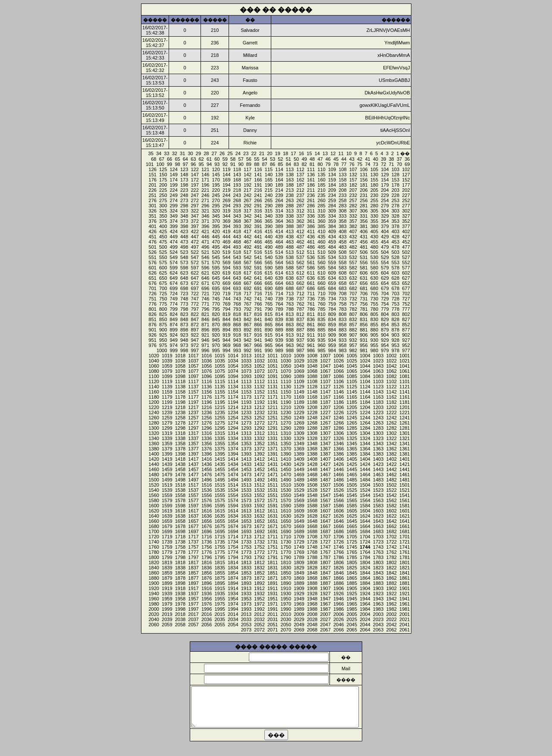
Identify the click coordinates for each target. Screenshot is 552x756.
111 (311, 169)
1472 (259, 475)
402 (406, 231)
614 (279, 273)
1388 (312, 454)
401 (153, 226)
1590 (286, 506)
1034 (233, 361)
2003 (378, 614)
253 (395, 200)
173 (184, 180)
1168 (312, 397)
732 (353, 299)
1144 (365, 392)
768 (237, 304)
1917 (193, 588)
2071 (273, 630)
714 (279, 294)
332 (353, 216)
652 (406, 283)
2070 (286, 630)
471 (205, 242)
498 (184, 247)
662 (300, 283)
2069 (299, 630)
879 (385, 330)
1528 (312, 490)
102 (406, 169)
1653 (246, 521)
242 (248, 195)
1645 (352, 521)
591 (258, 268)
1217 (193, 407)
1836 (207, 568)
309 (332, 211)
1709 (299, 537)
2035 (220, 619)
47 (320, 159)
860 (321, 325)
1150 (286, 392)
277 (406, 206)
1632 (259, 516)
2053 (246, 625)
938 (290, 340)
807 (353, 314)
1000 (162, 350)
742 (248, 299)
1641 (405, 521)
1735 (220, 542)
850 (163, 319)
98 (177, 164)
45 (336, 159)
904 (385, 335)
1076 (207, 371)
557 (353, 262)
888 (290, 330)
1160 (154, 392)
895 (216, 330)
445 (216, 237)
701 (153, 288)
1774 (233, 552)
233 (342, 195)
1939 (167, 594)
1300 (154, 428)
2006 (339, 614)
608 (342, 273)
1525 (352, 490)
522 (194, 252)
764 (279, 304)
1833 (246, 568)
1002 (391, 356)
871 (205, 325)
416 (258, 231)
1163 (378, 397)
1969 (299, 604)
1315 (220, 433)
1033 (246, 361)
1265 (352, 423)
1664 (365, 526)
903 (395, 335)
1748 (312, 547)
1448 (312, 469)
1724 (365, 542)
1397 (193, 454)
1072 (259, 371)
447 (194, 237)
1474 (233, 475)
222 (194, 190)
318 (237, 211)
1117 (193, 381)
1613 (246, 511)
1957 (193, 599)
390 (269, 226)
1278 (180, 423)
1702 (391, 537)
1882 (391, 583)
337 (300, 216)
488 (290, 247)
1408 (312, 459)
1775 (220, 552)
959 (332, 345)
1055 (220, 366)
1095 (220, 376)
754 (385, 304)
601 (153, 268)
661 (311, 283)
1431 (273, 464)
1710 (286, 537)
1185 (352, 402)
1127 (325, 387)
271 (205, 200)
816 (258, 314)
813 (290, 314)
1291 (273, 428)
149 (173, 175)
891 (258, 330)
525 (163, 252)
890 (269, 330)
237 (300, 195)
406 (364, 231)
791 (258, 309)
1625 (352, 516)
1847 (325, 573)
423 (184, 231)
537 (300, 257)
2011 (273, 614)
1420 (154, 459)
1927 (325, 594)
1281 (405, 428)
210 (321, 190)
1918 (180, 588)
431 (364, 237)
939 (279, 340)
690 (269, 288)
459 (332, 242)
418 (237, 231)
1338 (180, 438)
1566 (339, 500)
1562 (391, 500)
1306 (339, 433)
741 (258, 299)
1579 (167, 500)
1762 (391, 552)
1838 (180, 568)
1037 (193, 361)
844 (226, 319)
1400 (154, 454)
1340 (154, 438)
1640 (154, 516)
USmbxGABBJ (394, 80)
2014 (233, 614)
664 (279, 283)
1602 (391, 511)
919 (226, 335)
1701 (405, 537)
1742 (391, 547)
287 (300, 206)
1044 (365, 366)
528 (395, 257)
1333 (246, 438)
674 (173, 283)
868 (237, 325)
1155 (220, 392)
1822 (391, 568)
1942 (391, 599)
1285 (352, 428)
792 (248, 309)
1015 (220, 356)
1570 (286, 500)
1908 (312, 588)
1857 (193, 573)
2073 (246, 630)
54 (265, 159)
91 (233, 164)
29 (198, 153)
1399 (167, 454)
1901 (405, 588)
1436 (207, 464)
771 (205, 304)
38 (392, 159)
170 (216, 180)
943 (237, 340)
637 (300, 278)
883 (342, 330)
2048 (312, 625)
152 (406, 180)
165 (269, 180)
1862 (391, 578)
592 (248, 268)
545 (216, 257)
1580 (154, 500)
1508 (312, 485)
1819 (167, 562)
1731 (273, 542)
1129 (299, 387)
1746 (339, 547)
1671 (273, 526)
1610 (286, 511)
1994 (233, 609)
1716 (207, 537)
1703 (378, 537)
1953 (246, 599)
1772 (259, 552)
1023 (378, 361)
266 (258, 200)
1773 (246, 552)
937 (300, 340)
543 (237, 257)
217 (248, 190)
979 (385, 350)
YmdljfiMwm (397, 43)
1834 (233, 568)
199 (173, 185)
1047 (325, 366)
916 (258, 335)
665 (269, 283)
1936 (207, 594)
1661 (405, 526)
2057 (193, 625)
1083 (378, 376)
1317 (193, 433)
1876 (207, 578)
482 (353, 247)
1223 (378, 412)
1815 (220, 562)
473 (184, 242)
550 (163, 257)
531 (364, 257)
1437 (193, 464)
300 (163, 206)
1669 (299, 526)
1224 (365, 412)
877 (406, 330)
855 (374, 325)
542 (248, 257)
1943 (378, 599)
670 (216, 283)
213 (290, 190)
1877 (193, 578)
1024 (365, 361)
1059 (167, 366)
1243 (378, 418)
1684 (365, 531)
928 (395, 340)
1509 (299, 485)
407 (353, 231)
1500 (154, 480)
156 (364, 180)
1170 (286, 397)
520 (216, 252)
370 (216, 221)
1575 (220, 500)
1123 (378, 387)
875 (163, 325)
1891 (273, 583)
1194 (233, 402)
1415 (220, 459)
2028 (312, 619)
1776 (207, 552)
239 (279, 195)
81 (312, 164)
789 (279, 309)
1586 (339, 506)
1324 (365, 438)
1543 (378, 495)
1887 (325, 583)
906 (364, 335)
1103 (378, 381)
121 (205, 169)
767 (248, 304)
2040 (154, 619)
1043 (378, 366)
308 (342, 211)
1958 (180, 599)
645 (216, 278)
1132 (259, 387)
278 (395, 206)
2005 (352, 614)
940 (269, 340)
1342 (391, 444)
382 (353, 226)
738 (290, 299)
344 (226, 216)
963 (290, 345)
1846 (339, 573)
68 (154, 159)
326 (153, 211)
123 (184, 169)
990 (269, 350)
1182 (391, 402)
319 (226, 211)
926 (153, 335)
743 (237, 299)
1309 (299, 433)
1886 (339, 583)
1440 (154, 464)
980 (374, 350)
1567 (325, 500)
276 (153, 200)
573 (184, 262)
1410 (286, 459)
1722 (391, 542)
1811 (273, 562)
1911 (273, 588)
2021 (405, 619)
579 (385, 268)
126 (153, 169)
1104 (365, 381)
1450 (286, 469)
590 (269, 268)
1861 (405, 578)
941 (258, 340)
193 (237, 185)
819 (226, 314)
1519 (167, 485)
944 (226, 340)
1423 (378, 464)
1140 (154, 387)
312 (300, 211)
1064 (365, 371)
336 (311, 216)
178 (395, 185)
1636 (207, 516)
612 (300, 273)
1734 (233, 542)
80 (320, 164)
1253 (246, 418)
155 (374, 180)
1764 (365, 552)
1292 (259, 428)
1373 (246, 449)
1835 (220, 568)
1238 (180, 412)
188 (290, 185)
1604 (365, 511)
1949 (299, 599)
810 (321, 314)
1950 (286, 599)
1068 (312, 371)
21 (262, 153)
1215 (220, 407)
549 (173, 257)
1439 (167, 464)
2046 (339, 625)
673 (184, 283)
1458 (180, 469)
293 (237, 206)
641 (258, 278)
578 (395, 268)
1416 (207, 459)
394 (226, 226)
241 (258, 195)
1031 (273, 361)
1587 (325, 506)
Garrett (250, 43)
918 (237, 335)
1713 (246, 537)
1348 (312, 444)
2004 (365, 614)
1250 (286, 418)
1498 (180, 480)
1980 (154, 604)
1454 (233, 469)
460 (321, 242)
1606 (339, 511)
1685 (352, 531)
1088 (312, 376)
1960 (154, 599)
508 (342, 252)
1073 (246, 371)
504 (385, 252)
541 (258, 257)
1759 (167, 547)
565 (269, 262)
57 (241, 159)
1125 (352, 387)
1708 (312, 537)
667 (248, 283)
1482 (391, 480)
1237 (193, 412)
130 (374, 175)
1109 (299, 381)
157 (353, 180)
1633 (246, 516)
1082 (391, 376)
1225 (352, 412)
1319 (167, 433)
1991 (273, 609)
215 (269, 190)
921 (205, 335)
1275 (220, 423)
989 (279, 350)
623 (184, 273)
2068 (312, 630)
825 (163, 314)
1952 (259, 599)
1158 (180, 392)
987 (300, 350)
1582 (391, 506)
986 (311, 350)
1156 (207, 392)
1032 (259, 361)
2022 (391, 619)
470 (216, 242)
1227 (325, 412)
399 (173, 226)
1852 (259, 573)
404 (385, 231)
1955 (220, 599)
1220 (154, 407)
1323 (378, 438)
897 (194, 330)
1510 (286, 485)
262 (300, 200)
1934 (233, 594)
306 (364, 211)
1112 (259, 381)
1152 (259, 392)
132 (353, 175)
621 (205, 273)
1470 (286, 475)
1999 (167, 609)
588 (290, 268)
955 (374, 345)
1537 (193, 490)
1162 (391, 397)
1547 (325, 495)
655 (374, 283)
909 (332, 335)
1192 (259, 402)
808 (342, 314)
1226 (339, 412)
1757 (193, 547)
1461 (405, 475)
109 (332, 169)
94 (209, 164)
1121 (405, 387)
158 (342, 180)
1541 (405, 495)
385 (321, 226)
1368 (312, 449)
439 (279, 237)
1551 (273, 495)
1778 (180, 552)
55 (257, 159)
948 (184, 340)
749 (173, 299)
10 (349, 153)
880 (374, 330)
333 (342, 216)
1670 (286, 526)
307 (353, 211)
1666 (339, 526)
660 (321, 283)
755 (374, 304)
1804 (365, 562)
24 (238, 153)
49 (304, 159)
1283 (378, 428)
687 (300, 288)
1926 (339, 594)
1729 (299, 542)
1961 (405, 604)
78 (336, 164)
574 (173, 262)
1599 (167, 506)
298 (184, 206)
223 (184, 190)
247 (194, 195)
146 (205, 175)
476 (153, 242)
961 (311, 345)
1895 (220, 583)
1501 (405, 485)
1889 (299, 583)
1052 (259, 366)
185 (321, 185)
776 (153, 304)
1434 (233, 464)
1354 (233, 444)
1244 (365, 418)
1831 (273, 568)
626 (153, 273)
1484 (365, 480)
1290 (286, 428)
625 (163, 273)
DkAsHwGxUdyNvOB (387, 93)
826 (153, 314)
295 (216, 206)
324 (173, 211)
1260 (154, 418)
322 (194, 211)
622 (194, 273)
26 (222, 153)
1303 (378, 433)
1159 (167, 392)
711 (311, 294)
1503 (378, 485)
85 (280, 164)
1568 (312, 500)
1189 (299, 402)
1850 (286, 573)
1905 (352, 588)
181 (364, 185)
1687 (325, 531)
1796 (207, 557)
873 (184, 325)
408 (342, 231)
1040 (154, 361)
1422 (391, 464)
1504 (365, 485)
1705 (352, 537)
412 (300, 231)
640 (269, 278)
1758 (180, 547)
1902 (391, 588)
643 (237, 278)
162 (300, 180)
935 (321, 340)
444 (226, 237)
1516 (207, 485)
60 (217, 159)
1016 (207, 356)
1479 (167, 475)
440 (269, 237)
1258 (180, 418)
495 (216, 247)
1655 (220, 521)
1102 (391, 381)
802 (406, 314)
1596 (207, 506)
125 (163, 169)
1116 (207, 381)
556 (364, 262)
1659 (167, 521)
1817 (193, 562)
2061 (405, 630)
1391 (273, 454)
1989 (299, 609)
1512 (259, 485)
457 (353, 242)
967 (248, 345)
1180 (154, 397)
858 (342, 325)
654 (385, 283)
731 (364, 299)
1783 (378, 557)
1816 (207, 562)
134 (332, 175)
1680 (154, 526)
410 (321, 231)
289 (279, 206)
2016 (207, 614)
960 (321, 345)
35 (151, 153)
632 (353, 278)
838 (290, 319)
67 (162, 159)
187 (300, 185)
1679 (167, 526)
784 (332, 309)
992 (248, 350)
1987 (325, 609)
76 (352, 164)
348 (184, 216)
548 (184, 257)
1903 (378, 588)
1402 (391, 459)
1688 (312, 531)
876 (153, 325)
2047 (325, 625)
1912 (259, 588)
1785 (352, 557)
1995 (220, 609)
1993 (246, 609)
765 (269, 304)
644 (226, 278)
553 (395, 262)
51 (289, 159)
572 (194, 262)
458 (342, 242)
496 (205, 247)
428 (395, 237)
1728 (312, 542)
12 (333, 153)
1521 (405, 490)
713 (290, 294)
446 (205, 237)
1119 (167, 381)
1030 (286, 361)
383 (342, 226)
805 (374, 314)
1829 (299, 568)
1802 (391, 562)
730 (374, 299)
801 (153, 309)
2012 (259, 614)
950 (163, 340)
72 (383, 164)
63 (193, 159)
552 (406, 262)
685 (321, 288)
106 (364, 169)
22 (254, 153)
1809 (299, 562)
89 (249, 164)
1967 (325, 604)
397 (194, 226)
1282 (391, 428)
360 (321, 221)
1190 (286, 402)
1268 (312, 423)
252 (406, 200)
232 (353, 195)
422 (194, 231)
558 (342, 262)
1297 (193, 428)
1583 (378, 506)
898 (184, 330)
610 (321, 273)
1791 (273, 557)
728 (395, 299)
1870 (286, 578)
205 (374, 190)
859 (332, 325)
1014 (233, 356)
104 (385, 169)
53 (273, 159)
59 (225, 159)
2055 (220, 625)
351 (153, 216)
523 (184, 252)
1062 (391, 371)
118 (237, 169)
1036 (207, 361)
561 (311, 262)
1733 (246, 542)
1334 (233, 438)
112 (300, 169)
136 (311, 175)
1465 (352, 475)
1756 (207, 547)
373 (184, 221)
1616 (207, 511)
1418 (180, 459)
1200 (154, 402)
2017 (193, 614)
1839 (167, 568)
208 (342, 190)
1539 (167, 490)
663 (290, 283)
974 (173, 345)
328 (395, 216)
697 (194, 288)
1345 (352, 444)
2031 (273, 619)
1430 (286, 464)
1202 (391, 407)
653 (395, 283)
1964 (365, 604)
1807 (325, 562)
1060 (154, 366)
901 (153, 330)
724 (173, 294)
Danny (250, 130)
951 (153, 340)
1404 (365, 459)
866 (258, 325)
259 (332, 200)
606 (364, 273)
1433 (246, 464)
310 (321, 211)
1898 (180, 583)
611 (311, 273)
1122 (391, 387)
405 (374, 231)
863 (290, 325)
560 (321, 262)
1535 (220, 490)
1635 (220, 516)
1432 (259, 464)
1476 (207, 475)
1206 (339, 407)
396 (205, 226)
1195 (220, 402)
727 (406, 299)
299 (173, 206)
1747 (325, 547)
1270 (286, 423)
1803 (378, 562)
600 (163, 268)
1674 (233, 526)
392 (248, 226)
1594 (233, 506)
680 (374, 288)
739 (279, 299)
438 (290, 237)
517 (248, 252)
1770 (286, 552)
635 (321, 278)
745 (216, 299)
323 (184, 211)
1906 (339, 588)
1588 (312, 506)
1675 (220, 526)
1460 (154, 469)
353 (395, 221)
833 (342, 319)
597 (194, 268)
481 (364, 247)
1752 (259, 547)
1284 (365, 428)
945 (216, 340)
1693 (246, 531)
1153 (246, 392)
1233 (246, 412)
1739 (167, 542)
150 (163, 175)
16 (301, 153)
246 (205, 195)
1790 (286, 557)
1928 (312, 594)
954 (385, 345)
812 (300, 314)
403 (395, 231)
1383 (378, 454)
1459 (167, 469)
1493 (246, 480)
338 (290, 216)
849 (173, 319)
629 (385, 278)
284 (332, 206)
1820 (154, 562)
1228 (312, 412)
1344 (365, 444)
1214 (233, 407)
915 (269, 335)
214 (279, 190)
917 (248, 335)
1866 (339, 578)
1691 (273, 531)
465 (269, 242)
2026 (339, 619)
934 (332, 340)
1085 (352, 376)
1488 (312, 480)
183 (342, 185)
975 (163, 345)
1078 (180, 371)
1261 (405, 423)
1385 (352, 454)
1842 (391, 573)
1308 (312, 433)
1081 (405, 376)
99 (169, 164)
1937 (193, 594)
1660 (154, 521)
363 (290, 221)
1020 (154, 356)
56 (249, 159)
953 (395, 345)
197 (194, 185)
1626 (339, 516)
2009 (299, 614)
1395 (220, 454)
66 (169, 159)
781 (364, 309)
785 (321, 309)
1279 (167, 423)
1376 (207, 449)
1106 (339, 381)
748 (184, 299)
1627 (325, 516)
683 (342, 288)
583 (342, 268)
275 (163, 200)
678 (395, 288)
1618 (180, 511)
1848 (312, 573)
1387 (325, 454)
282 (353, 206)
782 (353, 309)
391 (258, 226)
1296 (207, 428)
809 (332, 314)
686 (311, 288)
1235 (220, 412)
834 (332, 319)
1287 (325, 428)
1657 (193, 521)
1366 (339, 449)
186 (311, 185)
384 (332, 226)
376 (153, 221)
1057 (193, 366)
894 (226, 330)
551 (153, 257)
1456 (207, 469)
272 (194, 200)
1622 (391, 516)
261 (311, 200)
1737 (193, 542)
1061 (405, 371)
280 (374, 206)
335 (321, 216)
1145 (352, 392)
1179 (167, 397)
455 (374, 242)
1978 (180, 604)
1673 (246, 526)
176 (153, 180)
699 (173, 288)
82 (304, 164)
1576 (207, 500)
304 (385, 211)
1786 (339, 557)
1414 (233, 459)
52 (280, 159)
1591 (273, 506)
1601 (405, 511)
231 (364, 195)
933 (342, 340)
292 (248, 206)
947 (194, 340)
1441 (405, 469)
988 (290, 350)
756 (364, 304)
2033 (246, 619)
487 (300, 247)
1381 (405, 454)
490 (269, 247)
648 (184, 278)
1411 (273, 459)
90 (241, 164)
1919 (167, 588)
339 (279, 216)
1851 (273, 573)
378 (395, 226)
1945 (352, 599)
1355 (220, 444)
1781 (405, 557)
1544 (365, 495)
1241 (405, 418)
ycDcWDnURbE (393, 143)
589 (279, 268)
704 (385, 294)
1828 (312, 568)
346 (205, 216)
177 (406, 185)
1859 (167, 573)
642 (248, 278)
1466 (339, 475)
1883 (378, 583)
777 (406, 309)
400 (163, 226)
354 (385, 221)
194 (226, 185)
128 (395, 175)
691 (258, 288)
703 (395, 294)
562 (300, 262)
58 (233, 159)
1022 (391, 361)
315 (269, 211)
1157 (193, 392)
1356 (207, 444)
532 (353, 257)
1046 (339, 366)
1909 (299, 588)
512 (300, 252)
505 (374, 252)
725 (163, 294)
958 (342, 345)
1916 (207, 588)
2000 (154, 609)
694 (226, 288)
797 (194, 309)
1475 (220, 475)
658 (342, 283)
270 (216, 200)
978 (395, 350)
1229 (299, 412)
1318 (180, 433)
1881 (405, 583)
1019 (167, 356)
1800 (154, 557)
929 (385, 340)
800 (163, 309)
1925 (352, 594)
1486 (339, 480)
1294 (233, 428)
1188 (312, 402)
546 (205, 257)
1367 (325, 449)
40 (376, 159)
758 (342, 304)
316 (258, 211)
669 (226, 283)
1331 (273, 438)
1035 (220, 361)
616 (258, 273)
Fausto (250, 80)
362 (300, 221)
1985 (352, 609)
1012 (259, 356)
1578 (180, 500)
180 (374, 185)
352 (406, 221)
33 (166, 153)
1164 (365, 397)
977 (406, 350)
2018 (180, 614)
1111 (273, 381)
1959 (167, 599)
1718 (180, 537)
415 (269, 231)
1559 (167, 495)
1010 (286, 356)
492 (248, 247)
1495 (220, 480)
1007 (325, 356)
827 (406, 319)
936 (311, 340)
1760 (154, 547)
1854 (233, 573)
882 (353, 330)
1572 (259, 500)
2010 (286, 614)
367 (248, 221)
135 (321, 175)
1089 (299, 376)
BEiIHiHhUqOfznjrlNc (388, 118)
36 (407, 159)
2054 (233, 625)
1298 (180, 428)
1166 (339, 397)
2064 (365, 630)
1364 (365, 449)
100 (160, 164)
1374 (233, 449)
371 (205, 221)
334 (332, 216)
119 (226, 169)
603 (395, 273)
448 (184, 237)
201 (153, 185)
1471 (273, 475)
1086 (339, 376)
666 (258, 283)
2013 (246, 614)
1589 (299, 506)
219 (226, 190)
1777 (193, 552)
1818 (180, 562)
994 (226, 350)
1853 (246, 573)
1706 (339, 537)
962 (300, 345)
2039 (167, 619)
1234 (233, 412)
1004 (365, 356)
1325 (352, 438)
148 (184, 175)
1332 (259, 438)
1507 (325, 485)
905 (374, 335)
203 (395, 190)
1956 (207, 599)
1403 (378, 459)
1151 (273, 392)
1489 (299, 480)
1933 (246, 594)
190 (269, 185)
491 (258, 247)
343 (237, 216)
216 (258, 190)
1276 (207, 423)
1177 (193, 397)
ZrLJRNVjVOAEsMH (388, 30)
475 (163, 242)
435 (321, 237)
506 (364, 252)
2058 (180, 625)
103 (395, 169)
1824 (365, 568)
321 (205, 211)
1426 (339, 464)
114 (279, 169)
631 (364, 278)
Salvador (250, 30)
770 (216, 304)
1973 (246, 604)
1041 (405, 366)
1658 (180, 521)
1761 (405, 552)
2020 (154, 614)
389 (279, 226)
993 (237, 350)
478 (395, 247)
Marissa (250, 68)
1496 (207, 480)
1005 (352, 356)
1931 (273, 594)
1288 (312, 428)
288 (290, 206)
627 (406, 278)
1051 (273, 366)
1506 (339, 485)
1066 (339, 371)
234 (332, 195)
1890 (286, 583)
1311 (273, 433)
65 (177, 159)
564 (279, 262)
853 (395, 325)
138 (290, 175)
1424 (365, 464)
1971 (273, 604)
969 (226, 345)
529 (385, 257)
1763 (378, 552)
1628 (312, 516)
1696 (207, 531)
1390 (286, 454)
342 (248, 216)
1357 (193, 444)
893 (237, 330)
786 (311, 309)
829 (385, 319)
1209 (299, 407)
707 (353, 294)
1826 (339, 568)
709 (332, 294)
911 (311, 335)
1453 (246, 469)
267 (248, 200)
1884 (365, 583)
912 (300, 335)
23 (246, 153)
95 (201, 164)
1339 (167, 438)
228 (395, 195)
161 (311, 180)
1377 (193, 449)
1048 (312, 366)
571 (205, 262)
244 (226, 195)
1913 (246, 588)
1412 (259, 459)
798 (184, 309)
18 (285, 153)
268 (237, 200)
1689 (299, 531)
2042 (391, 625)
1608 (312, 511)
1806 (339, 562)
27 (214, 153)
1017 (193, 356)
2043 (378, 625)
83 (296, 164)
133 (342, 175)
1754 (233, 547)
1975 (220, 604)
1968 (312, 604)
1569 (299, 500)
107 (353, 169)
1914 (233, 588)
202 (406, 190)
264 (279, 200)
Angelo (250, 93)
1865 (352, 578)
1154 (233, 392)
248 (184, 195)
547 (194, 257)
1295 (220, 428)
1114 (233, 381)
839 (279, 319)
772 (194, 304)
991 (258, 350)
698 (184, 288)
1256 (207, 418)
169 (226, 180)
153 (395, 180)
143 (237, 175)
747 (194, 299)
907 (353, 335)
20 (270, 153)
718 (237, 294)
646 (205, 278)
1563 (378, 500)
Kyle (250, 118)
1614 (233, 511)
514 (279, 252)
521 (205, 252)
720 (216, 294)
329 (385, 216)
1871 (273, 578)
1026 (339, 361)
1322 (391, 438)
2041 (405, 625)
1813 (246, 562)
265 (269, 200)
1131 (273, 387)
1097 (193, 376)
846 (205, 319)
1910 (286, 588)
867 (248, 325)
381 (364, 226)
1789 (299, 557)
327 (406, 216)
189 (279, 185)
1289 (299, 428)
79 (328, 164)
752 (406, 304)
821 (205, 314)
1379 (167, 449)
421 (205, 231)
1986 (339, 609)
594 (226, 268)
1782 (391, 557)
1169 (299, 397)
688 (290, 288)
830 (374, 319)
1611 (273, 511)
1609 (299, 511)
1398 (180, 454)
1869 (299, 578)
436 (311, 237)
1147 (325, 392)
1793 (246, 557)
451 (153, 237)
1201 (405, 407)
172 (194, 180)
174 (173, 180)
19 (278, 153)
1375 (220, 449)
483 (342, 247)
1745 (352, 547)
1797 (193, 557)
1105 (352, 381)
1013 (246, 356)
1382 (391, 454)
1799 (167, 557)
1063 (378, 371)
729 (385, 299)
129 (385, 175)
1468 (312, 475)
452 (406, 242)
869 (226, 325)
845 (216, 319)
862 (300, 325)
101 (150, 164)
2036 (207, 619)
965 (269, 345)
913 (290, 335)
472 (194, 242)
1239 (167, 412)
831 (364, 319)
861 (311, 325)
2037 (193, 619)
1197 (193, 402)
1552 (259, 495)
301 (153, 206)
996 (205, 350)
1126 (339, 387)
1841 (405, 573)
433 (342, 237)
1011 (273, 356)
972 (194, 345)
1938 (180, 594)
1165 (352, 397)
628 (395, 278)
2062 (391, 630)
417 (248, 231)
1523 (378, 490)
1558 (180, 495)
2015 (220, 614)
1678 (180, 526)
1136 (207, 387)
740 (269, 299)
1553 (246, 495)
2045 (352, 625)
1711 (273, 537)
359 (332, 221)
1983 (378, 609)
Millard (250, 55)
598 (184, 268)
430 (374, 237)
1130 (286, 387)
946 (205, 340)
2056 (207, 625)
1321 (405, 438)
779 (385, 309)
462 (300, 242)
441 (258, 237)
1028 (312, 361)
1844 (365, 573)
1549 (299, 495)
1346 (339, 444)
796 (205, 309)
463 (290, 242)
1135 (220, 387)
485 (321, 247)
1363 (378, 449)
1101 (405, 381)
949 (173, 340)
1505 (352, 485)
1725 (352, 542)
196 (205, 185)
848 (184, 319)
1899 (167, 583)
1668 (312, 526)
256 (364, 200)
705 (374, 294)
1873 (246, 578)
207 (353, 190)
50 (296, 159)
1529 (299, 490)
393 (237, 226)
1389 (299, 454)
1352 (259, 444)
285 (321, 206)
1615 (220, 511)
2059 (167, 625)
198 (184, 185)
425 (163, 231)
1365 (352, 449)
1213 (246, 407)
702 (406, 294)
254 (385, 200)
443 (237, 237)
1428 (312, 464)
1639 (167, 516)
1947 (325, 599)
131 (364, 175)
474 (173, 242)
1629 (299, 516)
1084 (365, 376)
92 (225, 164)
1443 (378, 469)
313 (290, 211)
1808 (312, 562)
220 (216, 190)
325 (163, 211)
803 (395, 314)
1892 (259, 583)
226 (153, 190)
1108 (312, 381)
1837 (193, 568)
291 (258, 206)
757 (353, 304)
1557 (193, 495)
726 (153, 294)
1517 (193, 485)
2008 (312, 614)
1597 (193, 506)
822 (194, 314)
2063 (378, 630)
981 (364, 350)
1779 (167, 552)
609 (332, 273)
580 (374, 268)
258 (342, 200)
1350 (286, 444)
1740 (154, 542)
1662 (391, 526)
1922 (391, 594)
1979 (167, 604)
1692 (259, 531)
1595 (220, 506)
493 (237, 247)
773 (184, 304)
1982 (391, 609)
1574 (233, 500)
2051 (273, 625)
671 (205, 283)
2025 (352, 619)
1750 (286, 547)
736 (311, 299)
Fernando (250, 105)
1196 (207, 402)
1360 (154, 444)
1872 (259, 578)
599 (173, 268)
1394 (233, 454)
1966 (339, 604)
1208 (312, 407)
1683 (378, 531)
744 (226, 299)
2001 (405, 614)
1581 (405, 506)
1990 (286, 609)
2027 (325, 619)
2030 (286, 619)
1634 (233, 516)
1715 (220, 537)
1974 (233, 604)
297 (194, 206)
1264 (365, 423)
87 (265, 164)
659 (332, 283)
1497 (193, 480)
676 (153, 283)
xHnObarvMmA (394, 55)
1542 (391, 495)
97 (185, 164)
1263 (378, 423)
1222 (391, 412)
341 (258, 216)
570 (216, 262)
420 (216, 231)
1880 (154, 578)
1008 (312, 356)
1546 (339, 495)
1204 (365, 407)
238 (290, 195)
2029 (299, 619)
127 (406, 175)
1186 (339, 402)
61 (209, 159)
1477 (193, 475)
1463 (378, 475)
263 (290, 200)
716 (258, 294)
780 (374, 309)
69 (407, 164)
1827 (325, 568)
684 (332, 288)
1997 (193, 609)
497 (194, 247)
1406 (339, 459)
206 (364, 190)
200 (163, 185)
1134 (233, 387)
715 (269, 294)
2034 (233, 619)
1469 (299, 475)
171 (205, 180)
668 (237, 283)
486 (311, 247)
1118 (180, 381)
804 (385, 314)
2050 (286, 625)
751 (153, 299)
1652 (259, 521)
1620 (154, 511)
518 (237, 252)
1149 (299, 392)
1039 (167, 361)
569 (226, 262)
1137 (193, 387)
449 (173, 237)
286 (311, 206)
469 (226, 242)
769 (226, 304)
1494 (233, 480)
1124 (365, 387)
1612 (259, 511)
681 (364, 288)
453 (395, 242)
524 (173, 252)
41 (367, 159)
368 (237, 221)
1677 (193, 526)
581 (364, 268)
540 (269, 257)
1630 (286, 516)
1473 (246, 475)
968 (237, 345)
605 (374, 273)
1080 (154, 371)
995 (216, 350)
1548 (312, 495)
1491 (273, 480)
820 (216, 314)
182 (353, 185)
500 (163, 247)
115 (269, 169)
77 (344, 164)
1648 (312, 521)
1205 (352, 407)
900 (163, 330)
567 (248, 262)
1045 (352, 366)
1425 (352, 464)
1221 (405, 412)
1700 (154, 531)
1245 (352, 418)
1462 (391, 475)
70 (399, 164)
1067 (325, 371)
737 (300, 299)
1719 (167, 537)
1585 (352, 506)
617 (248, 273)
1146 (339, 392)
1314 (233, 433)
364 (279, 221)
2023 (378, 619)
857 (353, 325)
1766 (339, 552)
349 (173, 216)
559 (332, 262)
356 (364, 221)
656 (364, 283)
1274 (233, 423)
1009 (299, 356)
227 (406, 195)
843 (237, 319)
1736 (207, 542)
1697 (193, 531)
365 (269, 221)
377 (406, 226)
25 (230, 153)
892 (248, 330)
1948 (312, 599)
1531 (273, 490)
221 (205, 190)
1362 (391, 449)
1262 (391, 423)
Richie (250, 143)
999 (173, 350)
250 (163, 195)
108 (342, 169)
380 (374, 226)
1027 (325, 361)
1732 (259, 542)
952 (406, 345)
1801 (405, 562)
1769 (299, 552)
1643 (378, 521)
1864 (365, 578)
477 (406, 247)
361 (311, 221)
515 (269, 252)
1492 (259, 480)
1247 (325, 418)
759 (332, 304)
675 (163, 283)
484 (332, 247)
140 (269, 175)
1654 (233, 521)
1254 (233, 418)
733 (342, 299)
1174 (233, 397)
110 (321, 169)
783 (342, 309)
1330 (286, 438)
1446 (339, 469)
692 (248, 288)
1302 (391, 433)
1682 (391, 531)
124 (173, 169)
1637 (193, 516)
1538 (180, 490)
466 (258, 242)
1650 (286, 521)
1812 (259, 562)
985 (321, 350)
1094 (233, 376)
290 (269, 206)
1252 (259, 418)
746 (205, 299)
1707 (325, 537)
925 (163, 335)
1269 (299, 423)
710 (321, 294)
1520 (154, 485)
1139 (167, 387)
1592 (259, 506)
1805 (352, 562)
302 (406, 211)
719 (226, 294)
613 (290, 273)
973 (184, 345)
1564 (365, 500)
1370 (286, 449)
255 (374, 200)
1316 (207, 433)
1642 (391, 521)
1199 (167, 402)
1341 (405, 444)
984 (332, 350)
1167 (325, 397)
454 (385, 242)
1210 (286, 407)
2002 (391, 614)
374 (173, 221)
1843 (378, 573)
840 (269, 319)
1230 (286, 412)
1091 (273, 376)
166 (258, 180)
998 (184, 350)
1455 (220, 469)
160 (321, 180)
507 (353, 252)
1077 (193, 371)
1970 (286, 604)
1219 (167, 407)
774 (173, 304)
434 (332, 237)
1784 (365, 557)
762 (300, 304)
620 (216, 273)
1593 (246, 506)
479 (385, 247)
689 (279, 288)
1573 (246, 500)
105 (374, 169)
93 (217, 164)
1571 (273, 500)
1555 (220, 495)
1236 (207, 412)
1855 (220, 573)
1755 (220, 547)
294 (226, 206)
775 (163, 304)
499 (173, 247)
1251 (273, 418)
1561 (405, 500)
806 (364, 314)
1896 (207, 583)
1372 (259, 449)
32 (175, 153)
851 (153, 319)
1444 (365, 469)
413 (290, 231)
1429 (299, 464)
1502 (391, 485)
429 (385, 237)
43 (352, 159)
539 (279, 257)
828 (395, 319)
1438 (180, 464)
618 (237, 273)
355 (374, 221)
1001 (405, 356)
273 (184, 200)
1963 (378, 604)
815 (269, 314)
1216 (207, 407)
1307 (325, 433)
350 (163, 216)
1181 (405, 402)
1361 (405, 449)
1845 (352, 573)
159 (332, 180)
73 (376, 164)
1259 (167, 418)
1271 (273, 423)
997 (194, 350)
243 (237, 195)
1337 (193, 438)
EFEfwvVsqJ (396, 68)
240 (269, 195)
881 (364, 330)
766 (258, 304)
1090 (286, 376)
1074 (233, 371)
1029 (299, 361)
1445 (352, 469)
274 (173, 200)
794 (226, 309)
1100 (154, 376)
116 (258, 169)
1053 (246, 366)
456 (364, 242)
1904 (365, 588)
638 (290, 278)
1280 (154, 423)
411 (311, 231)
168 (237, 180)
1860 (154, 573)
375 (163, 221)
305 (374, 211)
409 (332, 231)
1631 (273, 516)
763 (290, 304)
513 (290, 252)
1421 (405, 464)
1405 (352, 459)
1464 (365, 475)
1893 (246, 583)
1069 (299, 371)
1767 (325, 552)
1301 (405, 433)
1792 (259, 557)
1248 (312, 418)
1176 (207, 397)
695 (216, 288)
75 (360, 164)
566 (258, 262)
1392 (259, 454)
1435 (220, 464)
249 (173, 195)
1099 (167, 376)
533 (342, 257)
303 (395, 211)
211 (311, 190)
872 (194, 325)
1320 (154, 433)
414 (279, 231)
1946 (339, 599)
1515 (220, 485)
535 (321, 257)
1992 (259, 609)
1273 (246, 423)
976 (153, 345)
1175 (220, 397)
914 (279, 335)
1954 (233, 599)
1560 (154, 495)
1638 (180, 516)
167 (248, 180)
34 (159, 153)
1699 (167, 531)
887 (300, 330)
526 (153, 252)
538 (290, 257)
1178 (180, 397)
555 (374, 262)
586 (311, 268)
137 (300, 175)
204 (385, 190)
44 (344, 159)
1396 (207, 454)
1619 (167, 511)
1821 (405, 568)
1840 (154, 568)
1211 (273, 407)
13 (325, 153)
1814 (233, 562)
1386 (339, 454)
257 (353, 200)
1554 (233, 495)
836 (311, 319)
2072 (259, 630)
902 (406, 335)
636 (311, 278)
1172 (259, 397)
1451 (273, 469)
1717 (193, 537)
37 (399, 159)
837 (300, 319)
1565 (352, 500)
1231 (273, 412)
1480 (154, 475)
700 (163, 288)
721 (205, 294)
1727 (325, 542)
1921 (405, 594)
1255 (220, 418)
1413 (246, 459)
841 (258, 319)
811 (311, 314)
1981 (405, 609)
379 (385, 226)
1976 (207, 604)
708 (342, 294)
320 (216, 211)
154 (385, 180)
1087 (325, 376)
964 (279, 345)
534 (332, 257)
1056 (207, 366)
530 (374, 257)
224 (173, 190)
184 (332, 185)
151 (153, 175)
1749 (299, 547)
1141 (405, 392)
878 (395, 330)
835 (321, 319)
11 (341, 153)
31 (182, 153)
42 (360, 159)
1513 (246, 485)
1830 (286, 568)
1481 (405, 480)
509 (332, 252)
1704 (365, 537)
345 (216, 216)
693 (237, 288)
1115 (220, 381)
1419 (167, 459)
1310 (286, 433)
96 (193, 164)
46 (328, 159)
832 (353, 319)
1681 (405, 531)
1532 (259, 490)
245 (216, 195)
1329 (299, 438)
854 (385, 325)
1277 (193, 423)
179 (385, 185)
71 (392, 164)
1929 (299, 594)
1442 (391, 469)
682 (353, 288)
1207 (325, 407)
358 (342, 221)
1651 (273, 521)
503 (395, 252)
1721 (405, 542)
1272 (259, 423)
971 (205, 345)
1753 (246, 547)
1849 (299, 573)
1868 (312, 578)
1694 (233, 531)
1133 (246, 387)
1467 (325, 475)
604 (385, 273)
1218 (180, 407)
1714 (233, 537)
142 (248, 175)
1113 (246, 381)
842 (248, 319)
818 (237, 314)
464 (279, 242)
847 (194, 319)
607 (353, 273)
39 (383, 159)
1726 (339, 542)
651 (153, 278)
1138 (180, 387)
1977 (193, 604)
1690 (286, 531)
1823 (378, 568)
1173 (246, 397)
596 (205, 268)
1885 (352, 583)
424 (173, 231)
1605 (352, 511)
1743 (378, 547)
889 (279, 330)
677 (406, 288)
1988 (312, 609)
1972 (259, 604)
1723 (378, 542)
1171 (273, 397)
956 (364, 345)
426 (153, 231)
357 (353, 221)
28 (206, 153)
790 (269, 309)
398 (184, 226)
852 (406, 325)
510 (321, 252)
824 (173, 314)
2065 (352, 630)
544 (226, 257)
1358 (180, 444)
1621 (405, 516)
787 (300, 309)
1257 (193, 418)
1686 (339, 531)
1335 (220, 438)
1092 (259, 376)
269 (226, 200)
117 (248, 169)
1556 (207, 495)
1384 (365, 454)
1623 (378, 516)
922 (194, 335)
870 (216, 325)
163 (290, 180)
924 (173, 335)
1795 (220, 557)
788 (290, 309)
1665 (352, 526)
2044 (365, 625)
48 (312, 159)
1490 (286, 480)
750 (163, 299)
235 (321, 195)
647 (194, 278)
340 (269, 216)
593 (237, 268)
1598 (180, 506)
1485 (352, 480)
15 (309, 153)
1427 (325, 464)
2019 (167, 614)
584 (332, 268)
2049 (299, 625)
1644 (365, 521)
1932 (259, 594)
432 (353, 237)
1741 (405, 547)
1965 (352, 604)
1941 (405, 599)
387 (300, 226)
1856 (207, 573)
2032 (259, 619)
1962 (391, 604)
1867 (325, 578)
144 (226, 175)
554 (385, 262)
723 (184, 294)
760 (321, 304)
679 (385, 288)
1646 (339, 521)
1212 (259, 407)
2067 (325, 630)
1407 (325, 459)
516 (258, 252)
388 (290, 226)
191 (258, 185)
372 (194, 221)
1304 (365, 433)
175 (163, 180)
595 (216, 268)
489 (279, 247)
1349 (299, 444)
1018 (180, 356)
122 (194, 169)
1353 (246, 444)
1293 (246, 428)
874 (173, 325)
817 (248, 314)
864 (279, 325)
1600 (154, 506)
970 (216, 345)
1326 (339, 438)
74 (367, 164)
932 (353, 340)
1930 (286, 594)
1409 (299, 459)
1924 (365, 594)
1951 (273, 599)
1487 (325, 480)
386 (311, 226)
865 (269, 325)
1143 (378, 392)
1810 (286, 562)
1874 (233, 578)
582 (353, 268)
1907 (325, 588)
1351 (273, 444)
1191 (273, 402)
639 (279, 278)
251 (153, 195)
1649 (299, 521)
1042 (391, 366)
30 (190, 153)
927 (406, 340)
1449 (299, 469)
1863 (378, 578)
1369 (299, 449)
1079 (167, 371)
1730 (286, 542)
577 (406, 268)
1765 (352, 552)
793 (237, 309)
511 (311, 252)
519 (226, 252)
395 (216, 226)
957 (353, 345)
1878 (180, 578)
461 (311, 242)
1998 (180, 609)
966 (258, 345)
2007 (325, 614)
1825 (352, 568)
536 (311, 257)
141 (258, 175)
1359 (167, 444)
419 (226, 231)
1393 (246, 454)
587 (300, 268)
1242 (391, 418)
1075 (220, 371)
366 (258, 221)
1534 (233, 490)
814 (279, 314)
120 (216, 169)
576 (153, 262)
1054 (233, 366)
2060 (154, 625)
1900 (154, 583)
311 (311, 211)
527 (406, 257)
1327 (325, 438)
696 (205, 288)
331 (364, 216)
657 (353, 283)
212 (300, 190)
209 (332, 190)
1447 (325, 469)
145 (216, 175)
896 (205, 330)
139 (279, 175)
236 (311, 195)
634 (332, 278)
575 (163, 262)
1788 (312, 557)
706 (364, 294)
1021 (405, 361)
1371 (273, 449)
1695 (220, 531)
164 (279, 180)
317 (248, 211)
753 (395, 304)
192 (248, 185)
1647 (325, 521)
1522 (391, 490)
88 (257, 164)
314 (279, 211)
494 (226, 247)
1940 (154, 594)
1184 (365, 402)
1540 (154, 490)
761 (311, 304)
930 (374, 340)
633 (342, 278)
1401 (405, 459)
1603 (378, 511)
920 (216, 335)
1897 (193, 583)
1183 (378, 402)
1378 (180, 449)
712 (300, 294)
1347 (325, 444)
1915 (220, 588)
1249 (299, 418)
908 (342, 335)
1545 (352, 495)
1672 (259, 526)
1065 (352, 371)
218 (237, 190)
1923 (378, 594)
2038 (180, 619)
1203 (378, 407)
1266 (339, 423)
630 (374, 278)
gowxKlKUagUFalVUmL (385, 105)
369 (226, 221)
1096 (207, 376)
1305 (352, 433)
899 (173, 330)
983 (342, 350)
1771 (273, 552)
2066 (339, 630)
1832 (259, 568)
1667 (325, 526)
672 (194, 283)
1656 (207, 521)
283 (342, 206)
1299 (167, 428)
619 (226, 273)
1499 (167, 480)
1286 (339, 428)
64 (185, 159)
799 (173, 309)
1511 (273, 485)
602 (406, 273)
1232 (259, 412)
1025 (352, 361)
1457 (193, 469)
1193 (246, 402)
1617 (193, 511)
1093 (246, 376)
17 (293, 153)
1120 (154, 381)
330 (374, 216)
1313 (246, 433)
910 (321, 335)
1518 (180, 485)
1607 (325, 511)
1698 (180, 531)
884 (332, 330)
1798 (180, 557)
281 (364, 206)
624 (173, 273)
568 (237, 262)
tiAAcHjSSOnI (395, 130)
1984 (365, 609)
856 (364, 325)
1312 (259, 433)
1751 (273, 547)
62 (201, 159)
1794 (233, 557)
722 (194, 294)
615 (269, 273)
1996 (207, 609)
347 (194, 216)
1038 (180, 361)
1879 (167, 578)
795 (216, 309)
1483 (378, 480)
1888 (312, 583)
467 (248, 242)
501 (153, 247)
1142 (391, 392)
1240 (154, 412)
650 (163, 278)
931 (364, 340)
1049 (299, 366)
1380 (154, 449)
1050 (286, 366)
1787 (325, 557)
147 (194, 175)
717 (248, 294)
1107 (325, 381)
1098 (180, 376)
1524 (365, 490)
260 (321, 200)
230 (374, 195)
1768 (312, 552)
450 (163, 237)
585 (321, 268)
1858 (180, 573)
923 (184, 335)
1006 (339, 356)
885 (321, 330)
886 (311, 330)
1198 (180, 402)
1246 (339, 418)
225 (163, 190)
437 (300, 237)
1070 (286, 371)
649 (173, 278)
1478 (180, 475)
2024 (365, 619)
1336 (207, 438)
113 (290, 169)
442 (248, 237)
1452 (259, 469)
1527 (325, 490)
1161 (405, 397)
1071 (273, 371)
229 (385, 195)
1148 (312, 392)
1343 (378, 444)
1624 (365, 516)
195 (216, 185)
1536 (207, 490)
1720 (154, 537)
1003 (378, 356)
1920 (154, 588)
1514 (233, 485)
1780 (154, 552)
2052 (259, 625)
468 (237, 242)
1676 (207, 526)
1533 (246, 490)
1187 (325, 402)
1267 (325, 423)
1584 (365, 506)
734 (332, 299)
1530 (286, 490)
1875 (220, 578)
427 (406, 237)
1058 (180, 366)
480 (374, 247)
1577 (193, 500)
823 (184, 314)
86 (273, 164)
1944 (365, 599)
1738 (180, 542)
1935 (220, 594)
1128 (312, 387)
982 (353, 350)
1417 (193, 459)
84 (289, 164)
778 (395, 309)
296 (205, 206)
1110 (286, 381)
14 (317, 153)
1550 (286, 495)
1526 (339, 490)
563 (290, 262)
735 (321, 299)
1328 (312, 438)
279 (385, 206)
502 (406, 252)
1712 (259, 537)
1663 (378, 526)
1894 (233, 583)
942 (248, 340)
